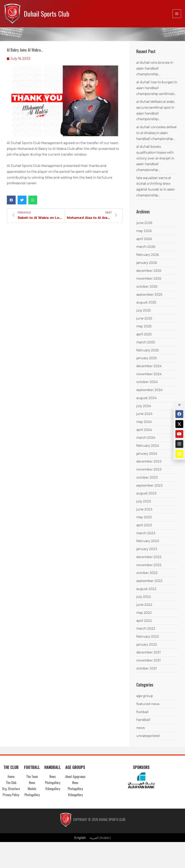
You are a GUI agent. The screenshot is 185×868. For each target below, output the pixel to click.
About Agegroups (75, 777)
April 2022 (144, 621)
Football (142, 712)
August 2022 (146, 589)
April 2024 (144, 430)
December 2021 (149, 652)
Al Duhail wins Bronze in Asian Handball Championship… (155, 68)
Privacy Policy (11, 795)
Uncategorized (148, 736)
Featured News (148, 704)
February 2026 (148, 255)
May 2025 (144, 326)
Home (11, 777)
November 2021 (149, 660)
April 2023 (144, 525)
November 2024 (149, 374)
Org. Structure (11, 789)
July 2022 (144, 597)
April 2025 (144, 334)
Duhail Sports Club (47, 14)
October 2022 (147, 573)
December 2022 (149, 557)
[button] (11, 200)
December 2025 (149, 271)
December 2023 (149, 461)
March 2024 (146, 438)
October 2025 (147, 287)
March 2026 (146, 247)
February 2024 (148, 446)
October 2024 (147, 382)
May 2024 (144, 422)
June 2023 (144, 509)
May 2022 (144, 613)
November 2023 (149, 469)
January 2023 (147, 549)
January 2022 (147, 645)
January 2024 (147, 454)
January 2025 (147, 358)
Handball (143, 720)
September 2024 (149, 390)
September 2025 (149, 295)
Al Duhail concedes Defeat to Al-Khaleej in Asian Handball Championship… (157, 133)
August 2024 (146, 398)
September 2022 (149, 581)
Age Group (145, 696)
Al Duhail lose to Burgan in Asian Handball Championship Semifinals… (157, 88)
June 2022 (144, 605)
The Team (32, 777)
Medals (32, 789)
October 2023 (147, 477)
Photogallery (32, 795)
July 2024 (144, 406)
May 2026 (144, 231)
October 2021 (147, 668)
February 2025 (148, 350)
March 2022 (146, 629)
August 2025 (146, 302)
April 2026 (144, 239)
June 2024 (144, 414)
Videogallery (53, 789)
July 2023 (144, 501)
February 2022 (148, 637)
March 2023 (146, 533)
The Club (11, 783)
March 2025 (146, 342)
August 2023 (146, 493)
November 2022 (149, 565)
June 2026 (144, 223)
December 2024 (149, 366)
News (140, 728)
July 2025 (144, 310)
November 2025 (149, 279)
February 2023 (148, 541)
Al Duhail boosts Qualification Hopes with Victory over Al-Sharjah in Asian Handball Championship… (155, 158)
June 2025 (144, 318)
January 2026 (147, 263)
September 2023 (149, 485)
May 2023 (144, 517)
